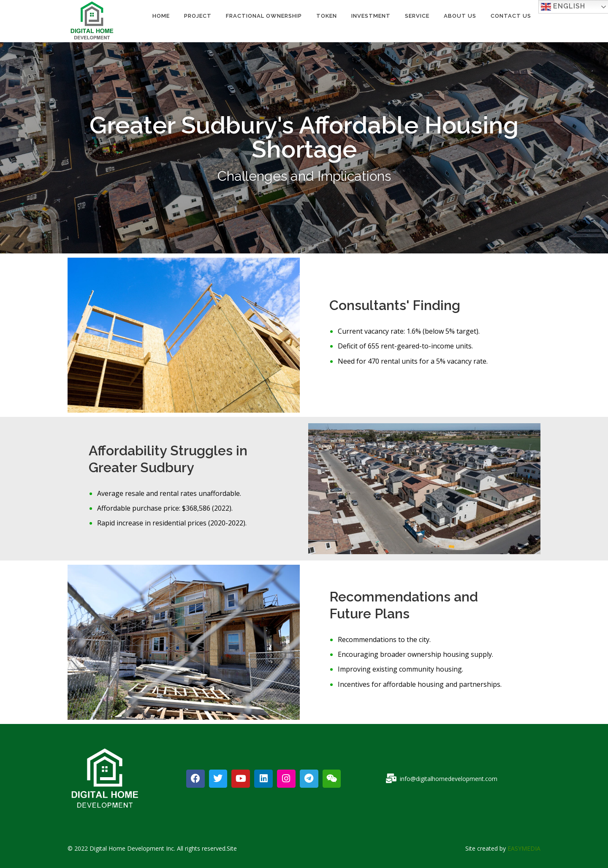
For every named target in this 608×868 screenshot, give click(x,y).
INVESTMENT (371, 16)
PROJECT (198, 16)
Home (161, 16)
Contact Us (511, 16)
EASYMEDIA (524, 848)
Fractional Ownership (264, 16)
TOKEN (327, 16)
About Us (460, 16)
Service (417, 16)
